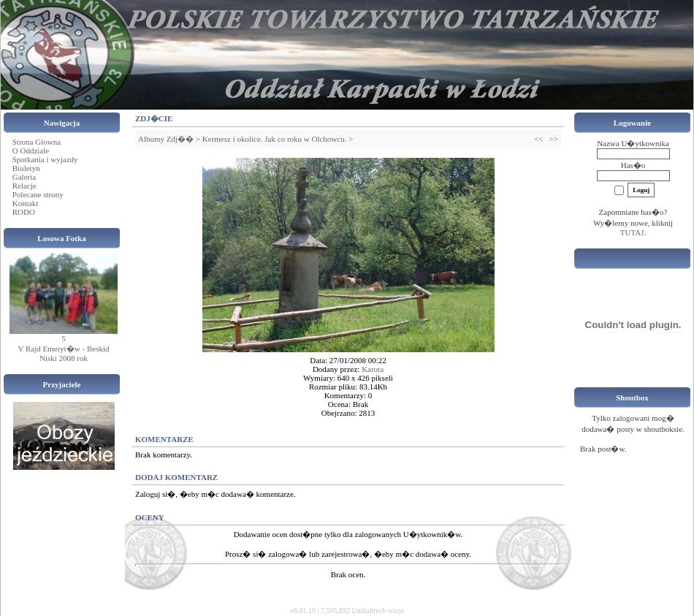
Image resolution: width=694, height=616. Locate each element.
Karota (373, 369)
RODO (24, 212)
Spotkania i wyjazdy (45, 159)
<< (538, 139)
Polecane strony (38, 194)
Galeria (24, 177)
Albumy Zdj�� (166, 139)
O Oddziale (31, 151)
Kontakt (25, 203)
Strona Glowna (37, 142)
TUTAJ (632, 232)
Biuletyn (26, 168)
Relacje (24, 186)
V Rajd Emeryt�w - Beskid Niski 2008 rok (63, 353)
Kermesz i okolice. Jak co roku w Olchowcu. (275, 139)
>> (554, 139)
